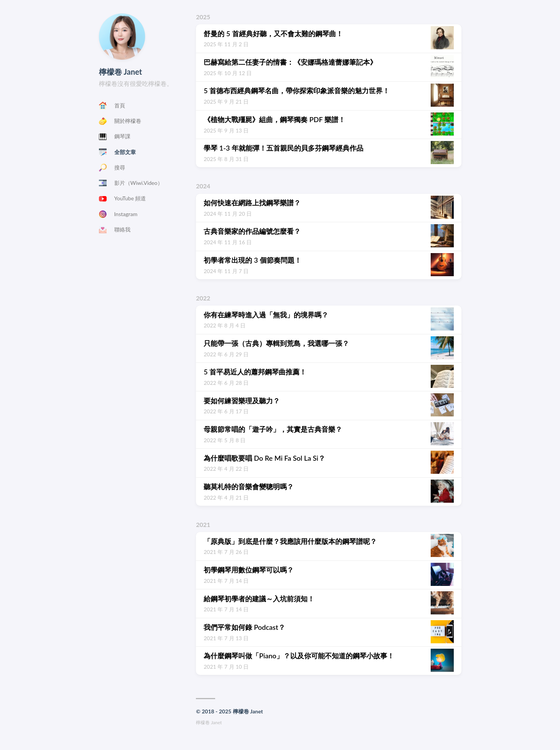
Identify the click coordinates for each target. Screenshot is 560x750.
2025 (203, 17)
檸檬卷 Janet (121, 72)
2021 (203, 524)
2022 (203, 298)
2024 (203, 186)
